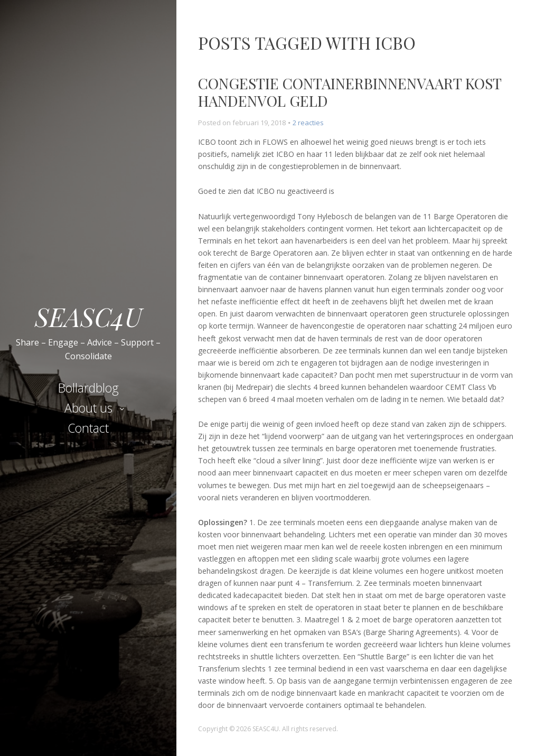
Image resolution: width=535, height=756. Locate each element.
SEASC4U (88, 316)
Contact (88, 428)
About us (88, 408)
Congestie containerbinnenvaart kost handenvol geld (350, 92)
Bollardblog (88, 388)
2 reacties (308, 123)
